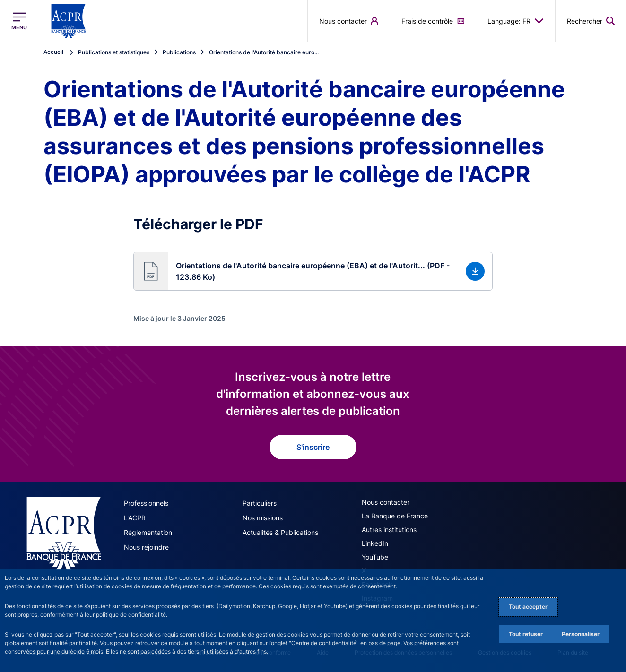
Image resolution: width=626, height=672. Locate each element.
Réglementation (148, 532)
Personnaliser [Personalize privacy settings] (581, 634)
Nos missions (263, 518)
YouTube (375, 557)
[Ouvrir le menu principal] (19, 21)
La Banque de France (395, 516)
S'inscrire (313, 447)
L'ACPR (135, 518)
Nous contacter (386, 502)
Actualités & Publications (280, 532)
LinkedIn (375, 543)
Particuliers (260, 503)
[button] (313, 271)
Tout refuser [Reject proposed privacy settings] (526, 634)
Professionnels (146, 503)
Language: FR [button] (516, 21)
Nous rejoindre (146, 547)
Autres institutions (389, 530)
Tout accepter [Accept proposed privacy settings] (528, 607)
